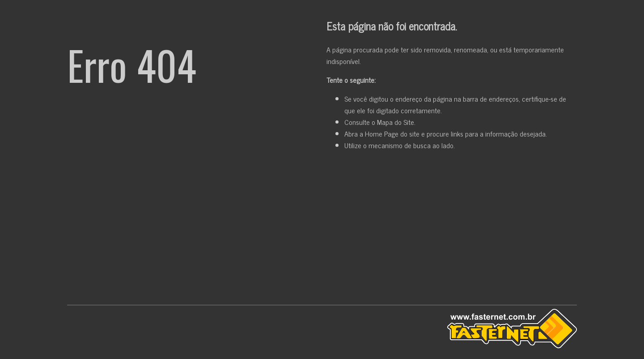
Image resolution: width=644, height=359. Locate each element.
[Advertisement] (322, 230)
